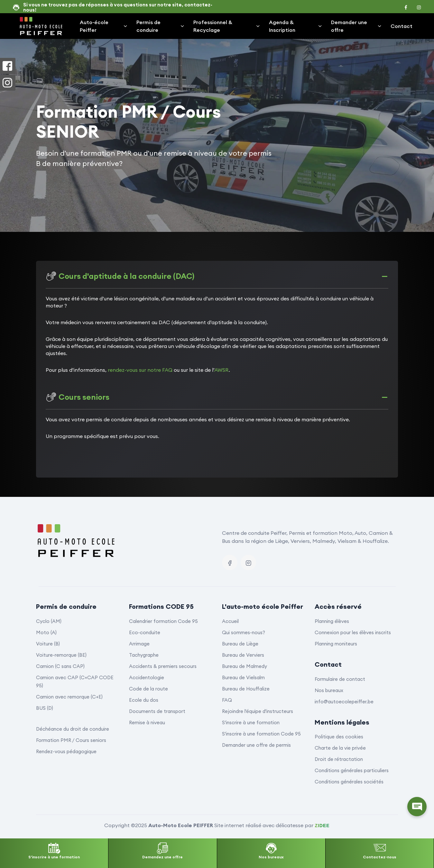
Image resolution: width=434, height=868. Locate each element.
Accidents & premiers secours (163, 666)
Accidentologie (147, 677)
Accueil (230, 621)
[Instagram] (248, 562)
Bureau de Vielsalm (243, 677)
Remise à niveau (147, 722)
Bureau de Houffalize (246, 689)
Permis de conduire (161, 26)
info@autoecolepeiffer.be (344, 702)
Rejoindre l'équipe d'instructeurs (258, 711)
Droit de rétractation (339, 759)
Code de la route (148, 689)
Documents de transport (157, 711)
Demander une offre (357, 26)
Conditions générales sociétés (349, 782)
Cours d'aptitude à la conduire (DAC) (120, 276)
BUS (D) (45, 708)
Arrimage (139, 644)
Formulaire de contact (340, 679)
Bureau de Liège (240, 644)
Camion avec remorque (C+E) (69, 697)
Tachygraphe (144, 655)
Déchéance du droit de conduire (73, 729)
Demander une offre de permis (256, 745)
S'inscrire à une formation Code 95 (261, 734)
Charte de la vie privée (340, 748)
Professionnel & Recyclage (227, 26)
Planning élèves (332, 621)
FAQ (227, 700)
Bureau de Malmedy (245, 666)
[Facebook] (230, 562)
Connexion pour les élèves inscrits (353, 632)
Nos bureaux (329, 690)
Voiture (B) (48, 644)
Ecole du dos (144, 700)
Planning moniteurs (336, 644)
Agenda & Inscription (296, 26)
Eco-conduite (145, 632)
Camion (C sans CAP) (60, 666)
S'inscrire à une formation (251, 722)
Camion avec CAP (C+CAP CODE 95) (75, 681)
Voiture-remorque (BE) (61, 655)
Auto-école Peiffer (104, 26)
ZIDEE (322, 826)
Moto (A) (46, 632)
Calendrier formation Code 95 (163, 621)
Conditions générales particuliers (352, 770)
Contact (402, 26)
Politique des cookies (339, 737)
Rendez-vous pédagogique (66, 751)
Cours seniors (78, 397)
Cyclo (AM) (49, 621)
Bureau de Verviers (243, 655)
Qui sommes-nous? (244, 632)
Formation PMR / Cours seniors (71, 740)
